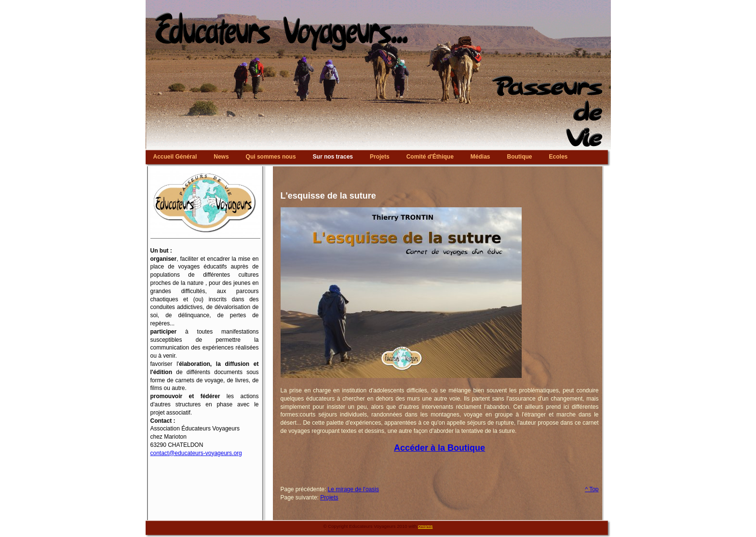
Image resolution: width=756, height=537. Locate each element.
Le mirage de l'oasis (353, 489)
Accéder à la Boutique (439, 448)
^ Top (592, 489)
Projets (329, 497)
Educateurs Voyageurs (378, 2)
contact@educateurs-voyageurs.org (196, 453)
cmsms (425, 526)
